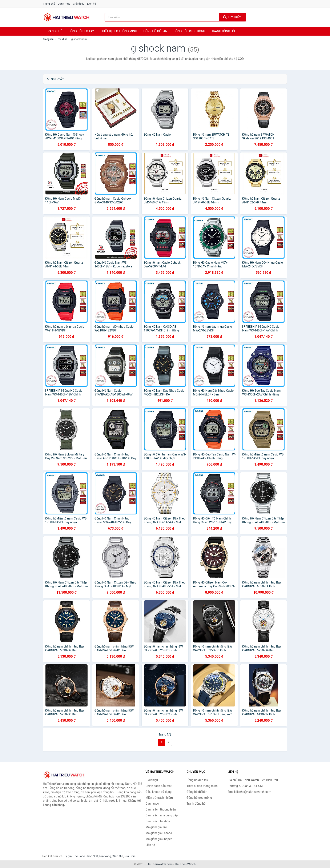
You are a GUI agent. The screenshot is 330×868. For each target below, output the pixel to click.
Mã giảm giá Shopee (159, 839)
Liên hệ (92, 4)
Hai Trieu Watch (185, 864)
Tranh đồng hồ (223, 31)
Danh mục (64, 4)
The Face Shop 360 (85, 856)
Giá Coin (130, 856)
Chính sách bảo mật (159, 786)
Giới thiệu (79, 4)
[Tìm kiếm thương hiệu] (162, 17)
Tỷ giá (68, 856)
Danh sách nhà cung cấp (162, 815)
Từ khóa (63, 39)
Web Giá (118, 856)
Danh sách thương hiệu (161, 809)
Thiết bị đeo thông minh (119, 31)
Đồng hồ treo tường (189, 31)
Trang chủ (49, 4)
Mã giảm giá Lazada (159, 833)
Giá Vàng (105, 856)
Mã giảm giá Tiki (156, 827)
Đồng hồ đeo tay (81, 31)
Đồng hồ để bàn (155, 31)
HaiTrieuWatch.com (160, 864)
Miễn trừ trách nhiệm (159, 798)
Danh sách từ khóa (158, 821)
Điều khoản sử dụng (159, 792)
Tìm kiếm (232, 17)
